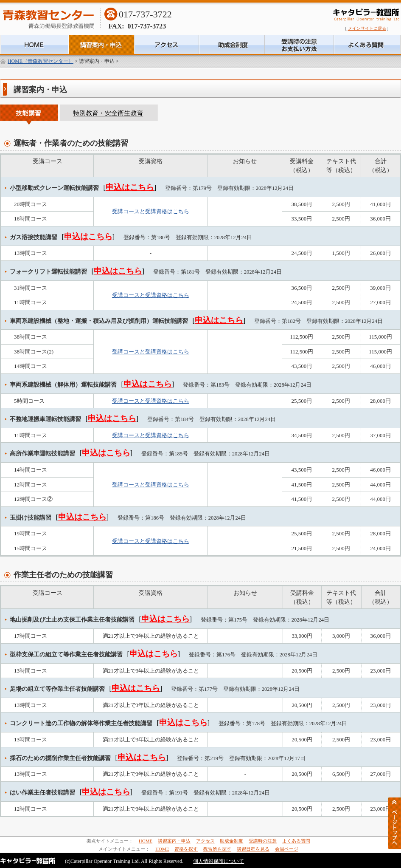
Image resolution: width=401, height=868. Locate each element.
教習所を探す (217, 849)
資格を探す (186, 849)
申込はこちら (130, 187)
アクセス (205, 841)
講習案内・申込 (174, 841)
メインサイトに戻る (367, 28)
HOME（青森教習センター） (41, 61)
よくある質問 (296, 841)
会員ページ (287, 849)
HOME (146, 841)
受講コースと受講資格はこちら (151, 211)
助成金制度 (231, 841)
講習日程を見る (253, 849)
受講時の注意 (263, 841)
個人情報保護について (219, 861)
